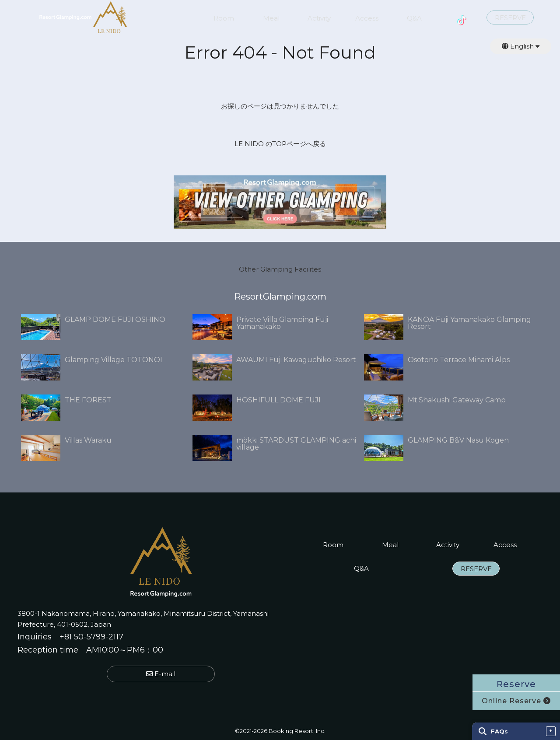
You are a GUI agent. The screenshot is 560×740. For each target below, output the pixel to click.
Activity (319, 19)
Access (367, 19)
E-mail (161, 674)
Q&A (414, 19)
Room (224, 19)
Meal (271, 19)
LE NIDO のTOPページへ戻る (280, 144)
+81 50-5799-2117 (91, 637)
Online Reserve (516, 701)
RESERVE (510, 18)
